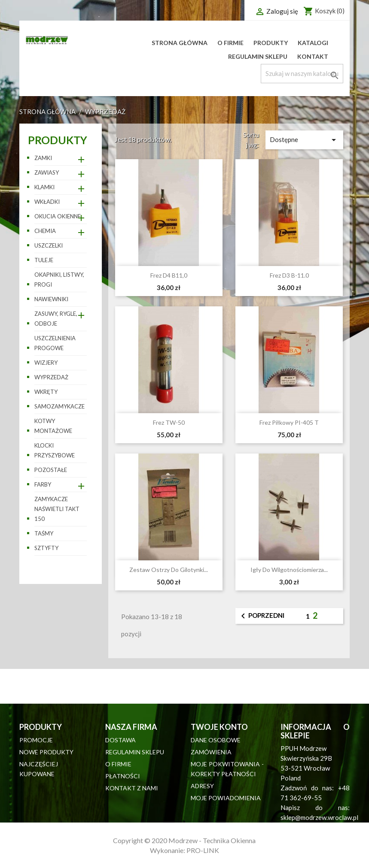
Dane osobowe (216, 740)
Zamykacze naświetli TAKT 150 (57, 509)
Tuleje (44, 260)
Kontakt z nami (132, 788)
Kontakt (313, 56)
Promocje (36, 740)
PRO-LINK (203, 850)
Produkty (271, 43)
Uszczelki (49, 245)
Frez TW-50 (169, 422)
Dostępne (304, 140)
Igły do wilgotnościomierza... (289, 570)
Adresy (202, 786)
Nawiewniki (51, 299)
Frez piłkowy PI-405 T (289, 422)
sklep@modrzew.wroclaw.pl (319, 817)
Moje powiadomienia (226, 798)
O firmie (230, 43)
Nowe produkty (46, 752)
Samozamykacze (59, 406)
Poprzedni (261, 616)
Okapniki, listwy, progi (59, 280)
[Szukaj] (302, 74)
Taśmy (44, 533)
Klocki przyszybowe (55, 450)
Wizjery (46, 363)
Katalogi (313, 43)
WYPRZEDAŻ (51, 377)
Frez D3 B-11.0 (289, 275)
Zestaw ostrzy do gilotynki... (169, 570)
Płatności (123, 776)
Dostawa (120, 740)
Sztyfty (46, 548)
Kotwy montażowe (53, 426)
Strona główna (180, 43)
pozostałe (51, 470)
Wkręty (46, 392)
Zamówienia (211, 752)
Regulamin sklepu (258, 56)
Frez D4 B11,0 (169, 275)
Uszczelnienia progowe (55, 343)
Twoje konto (219, 727)
